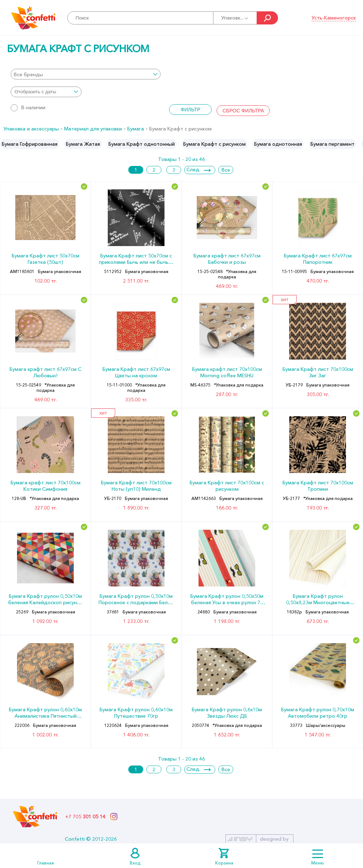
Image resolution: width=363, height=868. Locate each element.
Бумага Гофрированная (30, 144)
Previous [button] (6, 144)
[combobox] (86, 74)
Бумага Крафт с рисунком (214, 144)
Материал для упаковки (93, 129)
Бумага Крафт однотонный (142, 144)
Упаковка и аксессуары (31, 129)
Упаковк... (235, 18)
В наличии (28, 107)
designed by (274, 839)
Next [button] (357, 144)
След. (193, 169)
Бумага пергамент (333, 144)
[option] (30, 144)
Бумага (136, 129)
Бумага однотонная (278, 144)
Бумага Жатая (83, 144)
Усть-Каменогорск (334, 18)
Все (226, 170)
